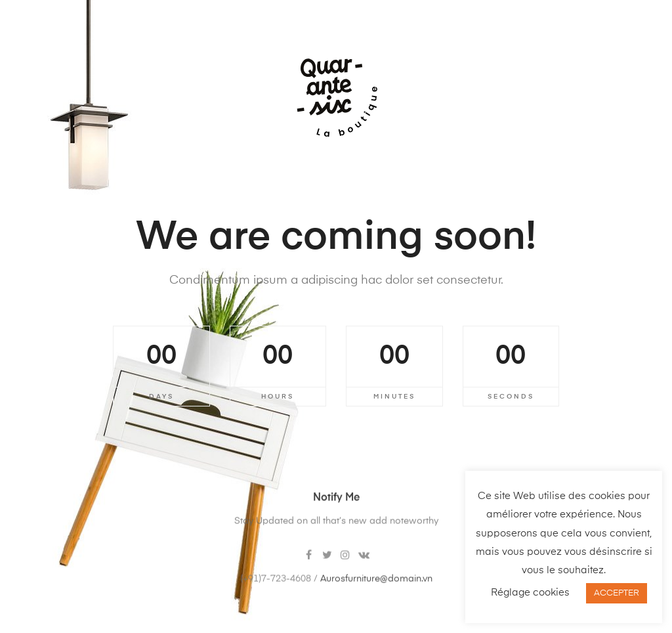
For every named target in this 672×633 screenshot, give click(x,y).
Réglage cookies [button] (530, 593)
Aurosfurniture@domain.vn (376, 592)
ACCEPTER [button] (617, 593)
